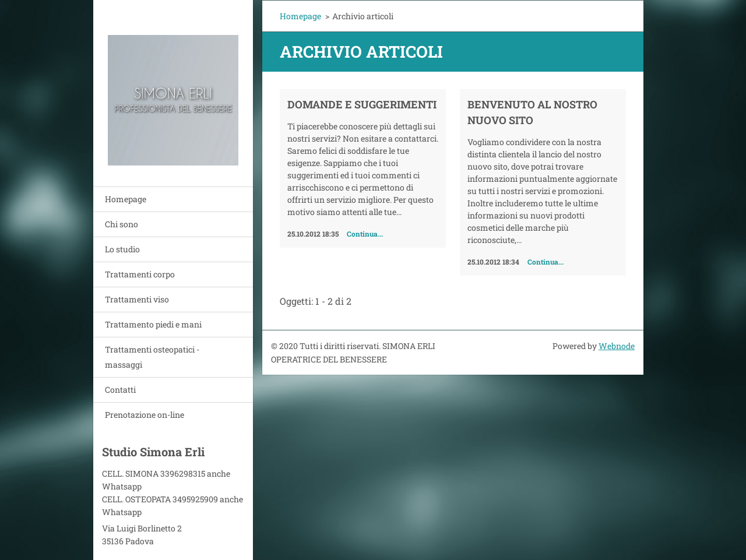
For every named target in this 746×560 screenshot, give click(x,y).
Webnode (617, 346)
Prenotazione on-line (145, 415)
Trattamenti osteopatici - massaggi (152, 357)
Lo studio (122, 249)
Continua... (365, 234)
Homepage (126, 199)
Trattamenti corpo (140, 274)
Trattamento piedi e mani (153, 324)
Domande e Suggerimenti (362, 104)
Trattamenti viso (137, 299)
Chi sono (122, 224)
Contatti (120, 390)
